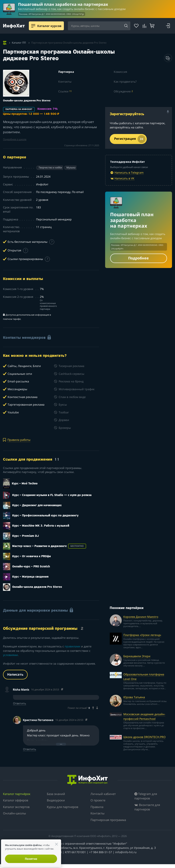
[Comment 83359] (62, 689)
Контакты (65, 82)
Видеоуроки (56, 800)
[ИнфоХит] (14, 26)
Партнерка (66, 72)
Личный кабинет (103, 794)
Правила (97, 807)
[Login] (168, 26)
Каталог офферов (16, 800)
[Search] (126, 26)
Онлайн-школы (15, 813)
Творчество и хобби (50, 167)
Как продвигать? (125, 82)
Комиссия (120, 72)
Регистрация (130, 139)
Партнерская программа (108, 820)
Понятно (31, 859)
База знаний (56, 794)
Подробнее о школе (15, 139)
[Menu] (33, 26)
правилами (72, 646)
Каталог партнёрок (17, 794)
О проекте (98, 800)
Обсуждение (123, 91)
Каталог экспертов (16, 807)
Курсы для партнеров (63, 807)
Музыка (71, 167)
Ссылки (65, 91)
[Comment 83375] (86, 720)
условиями (10, 655)
